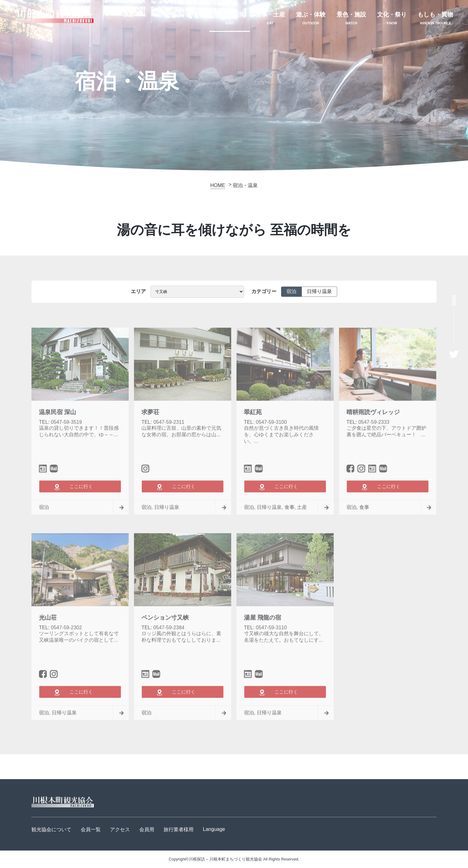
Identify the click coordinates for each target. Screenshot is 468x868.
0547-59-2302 (66, 643)
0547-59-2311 (169, 438)
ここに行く (80, 502)
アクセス (120, 829)
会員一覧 (91, 829)
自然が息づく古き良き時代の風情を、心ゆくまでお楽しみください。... (281, 450)
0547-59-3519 (66, 438)
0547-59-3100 (271, 438)
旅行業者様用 (179, 829)
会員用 (147, 829)
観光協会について (51, 829)
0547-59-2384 (169, 643)
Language (214, 829)
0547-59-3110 (271, 643)
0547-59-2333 (374, 438)
